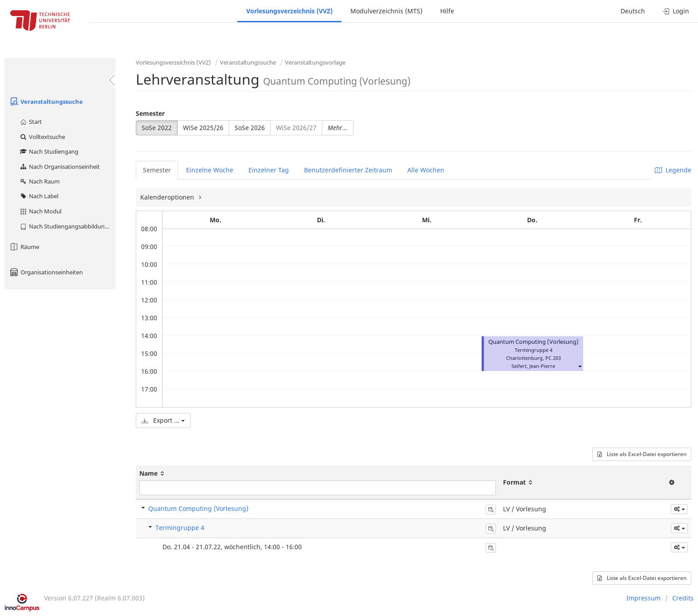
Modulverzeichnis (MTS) (386, 11)
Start (30, 122)
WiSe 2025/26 (203, 128)
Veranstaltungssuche (46, 102)
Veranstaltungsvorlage (315, 62)
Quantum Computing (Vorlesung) (534, 342)
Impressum (643, 598)
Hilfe (447, 11)
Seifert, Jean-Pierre (533, 366)
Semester (150, 113)
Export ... (163, 420)
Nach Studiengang (49, 151)
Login (676, 11)
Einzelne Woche (210, 170)
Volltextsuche (42, 137)
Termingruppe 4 (180, 528)
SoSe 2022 (157, 128)
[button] (580, 366)
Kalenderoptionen (168, 197)
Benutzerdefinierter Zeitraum (348, 170)
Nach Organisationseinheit (59, 167)
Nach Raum (39, 181)
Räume (24, 247)
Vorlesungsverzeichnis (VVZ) (289, 11)
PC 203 (553, 358)
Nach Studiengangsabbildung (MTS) (67, 226)
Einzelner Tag (269, 170)
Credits (683, 598)
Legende (673, 170)
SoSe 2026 (250, 128)
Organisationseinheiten (46, 272)
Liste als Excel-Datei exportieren (642, 454)
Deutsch (633, 11)
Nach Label (39, 196)
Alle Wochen (426, 170)
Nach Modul (40, 211)
